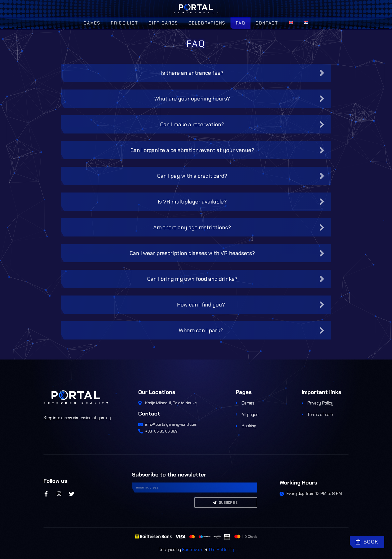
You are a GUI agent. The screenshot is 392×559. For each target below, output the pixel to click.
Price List (124, 23)
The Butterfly (221, 549)
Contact (267, 23)
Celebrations (207, 23)
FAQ (240, 23)
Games (92, 23)
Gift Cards (163, 23)
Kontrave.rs (193, 549)
